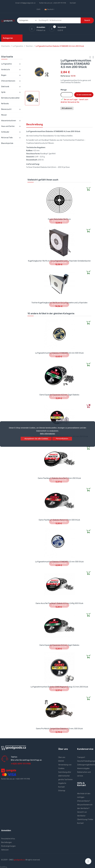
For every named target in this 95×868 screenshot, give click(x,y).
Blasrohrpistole (7, 143)
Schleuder (5, 132)
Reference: (65, 76)
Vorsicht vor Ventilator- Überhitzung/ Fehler (85, 816)
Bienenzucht (6, 109)
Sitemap (62, 791)
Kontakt (73, 3)
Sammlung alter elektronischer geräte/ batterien (65, 776)
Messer (4, 115)
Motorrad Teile (7, 138)
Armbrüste (6, 70)
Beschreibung (35, 124)
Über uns (62, 757)
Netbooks (5, 104)
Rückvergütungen (8, 846)
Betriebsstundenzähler (10, 98)
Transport (81, 757)
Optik (3, 92)
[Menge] (67, 95)
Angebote (62, 783)
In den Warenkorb (84, 95)
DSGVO (61, 761)
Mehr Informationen (47, 434)
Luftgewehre (6, 64)
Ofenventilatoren (8, 81)
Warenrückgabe (83, 768)
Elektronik (5, 87)
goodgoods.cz (19, 860)
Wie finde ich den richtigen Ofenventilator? (84, 797)
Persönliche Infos (8, 839)
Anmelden (6, 830)
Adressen (5, 850)
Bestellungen (6, 842)
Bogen (4, 75)
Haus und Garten (8, 126)
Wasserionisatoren (9, 121)
